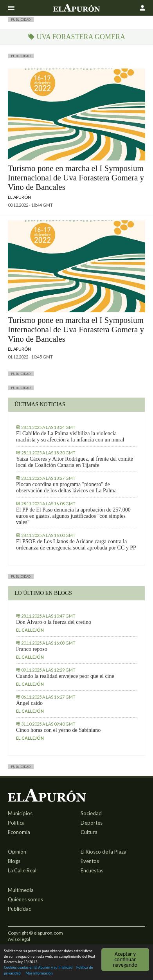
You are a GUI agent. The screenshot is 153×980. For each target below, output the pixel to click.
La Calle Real (22, 870)
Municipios (20, 813)
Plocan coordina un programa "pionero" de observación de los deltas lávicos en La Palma (66, 487)
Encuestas (92, 870)
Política (16, 823)
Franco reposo (32, 649)
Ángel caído (29, 703)
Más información (39, 974)
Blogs (14, 861)
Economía (19, 832)
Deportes (92, 823)
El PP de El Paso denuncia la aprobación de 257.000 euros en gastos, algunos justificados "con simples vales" (73, 516)
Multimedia (21, 890)
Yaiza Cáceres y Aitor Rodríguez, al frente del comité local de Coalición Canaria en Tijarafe (75, 462)
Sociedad (91, 813)
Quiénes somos (25, 899)
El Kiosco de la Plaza (103, 852)
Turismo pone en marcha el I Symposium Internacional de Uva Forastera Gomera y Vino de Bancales (76, 178)
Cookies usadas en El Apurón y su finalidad (38, 968)
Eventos (90, 861)
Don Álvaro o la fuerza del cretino (54, 622)
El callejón (30, 630)
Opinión (17, 852)
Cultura (89, 832)
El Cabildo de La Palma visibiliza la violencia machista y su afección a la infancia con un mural (70, 437)
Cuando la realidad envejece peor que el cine (65, 676)
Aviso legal (19, 939)
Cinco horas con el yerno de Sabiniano (58, 730)
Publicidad (20, 909)
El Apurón (19, 197)
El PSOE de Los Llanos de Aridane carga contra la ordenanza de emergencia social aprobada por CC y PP (76, 545)
